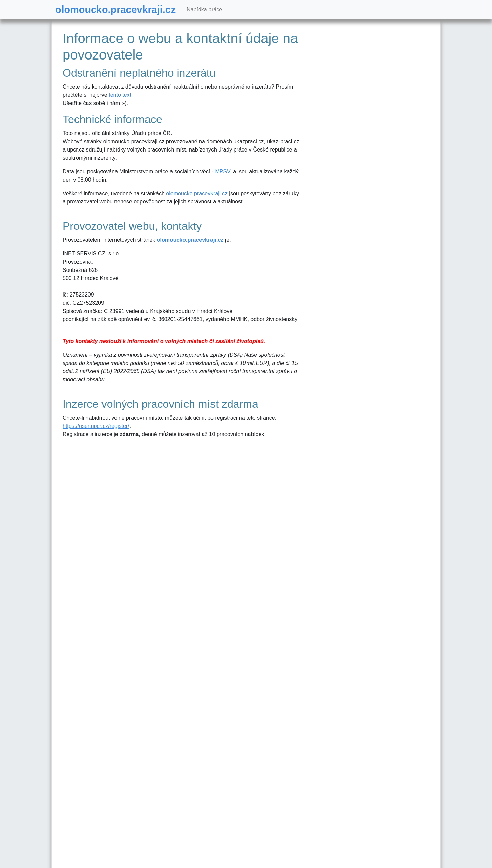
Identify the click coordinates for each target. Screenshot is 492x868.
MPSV (222, 172)
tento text (120, 95)
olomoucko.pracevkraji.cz (115, 10)
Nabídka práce (204, 9)
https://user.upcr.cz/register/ (96, 426)
